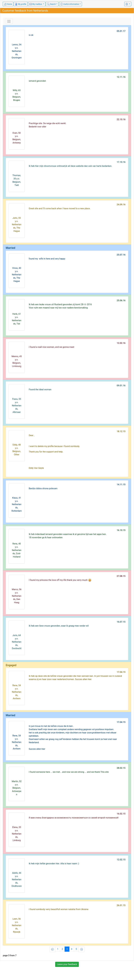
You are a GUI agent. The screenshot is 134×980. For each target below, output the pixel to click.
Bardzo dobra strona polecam (43, 488)
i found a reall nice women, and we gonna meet (52, 347)
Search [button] (51, 4)
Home (8, 4)
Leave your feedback (67, 964)
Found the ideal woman (40, 389)
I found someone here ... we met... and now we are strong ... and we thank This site (69, 772)
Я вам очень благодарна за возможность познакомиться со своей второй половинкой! (74, 818)
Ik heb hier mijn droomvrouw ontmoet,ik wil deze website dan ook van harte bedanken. (70, 166)
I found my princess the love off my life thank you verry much (60, 580)
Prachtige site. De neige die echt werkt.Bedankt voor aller (48, 125)
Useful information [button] (70, 4)
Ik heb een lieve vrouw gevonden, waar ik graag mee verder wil (59, 626)
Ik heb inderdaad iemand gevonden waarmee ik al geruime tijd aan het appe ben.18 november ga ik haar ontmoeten (68, 536)
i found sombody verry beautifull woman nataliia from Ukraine (59, 909)
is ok (31, 35)
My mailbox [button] (36, 4)
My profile (21, 4)
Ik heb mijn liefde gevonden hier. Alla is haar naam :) (54, 864)
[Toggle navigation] (9, 21)
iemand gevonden (37, 81)
